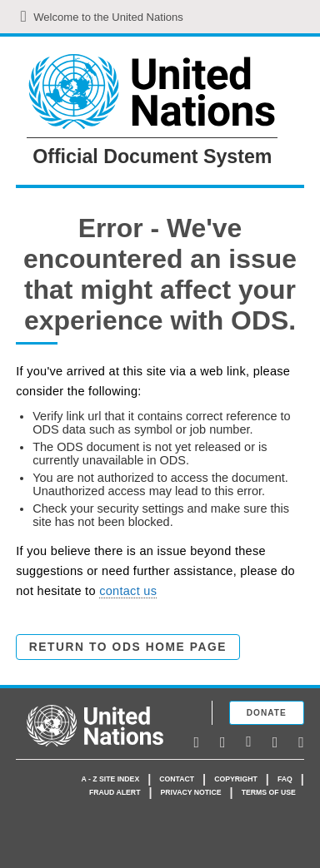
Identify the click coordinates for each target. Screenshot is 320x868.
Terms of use (269, 792)
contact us (128, 591)
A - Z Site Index (111, 779)
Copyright (236, 779)
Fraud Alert (115, 792)
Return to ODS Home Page (128, 647)
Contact (177, 779)
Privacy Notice (191, 792)
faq (285, 779)
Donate (267, 713)
